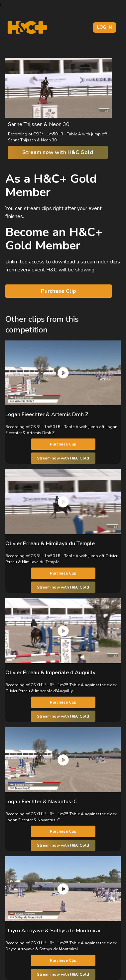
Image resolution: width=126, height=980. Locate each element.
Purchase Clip (59, 291)
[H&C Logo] (27, 28)
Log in (105, 27)
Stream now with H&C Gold (58, 152)
